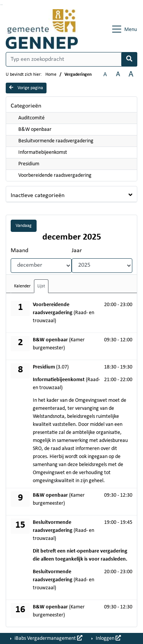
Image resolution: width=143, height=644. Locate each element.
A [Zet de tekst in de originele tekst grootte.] (105, 75)
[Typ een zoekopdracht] (71, 59)
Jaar (77, 251)
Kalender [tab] (22, 286)
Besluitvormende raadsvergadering (56, 141)
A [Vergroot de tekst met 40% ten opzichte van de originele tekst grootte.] (131, 74)
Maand (19, 251)
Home (51, 75)
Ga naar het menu (2, 5)
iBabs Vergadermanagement (48, 638)
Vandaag (24, 226)
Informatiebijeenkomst (43, 152)
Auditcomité (31, 118)
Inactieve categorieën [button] (38, 196)
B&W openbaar (35, 130)
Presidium (29, 164)
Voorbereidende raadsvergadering (55, 175)
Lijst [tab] (41, 286)
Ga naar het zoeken (1, 5)
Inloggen (108, 638)
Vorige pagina (26, 88)
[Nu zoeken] (129, 59)
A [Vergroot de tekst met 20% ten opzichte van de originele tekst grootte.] (118, 74)
